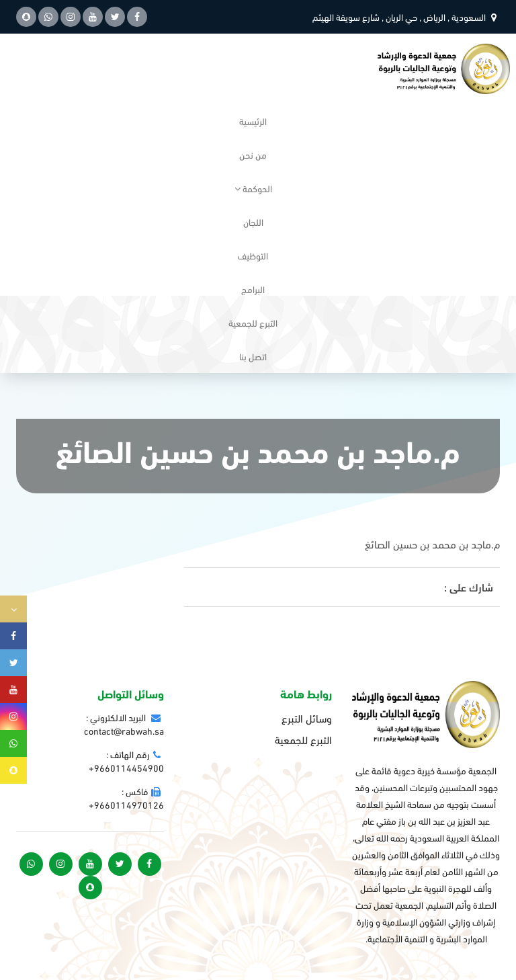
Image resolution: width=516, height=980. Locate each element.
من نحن (253, 154)
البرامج (253, 289)
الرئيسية (253, 121)
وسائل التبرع (307, 718)
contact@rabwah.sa (124, 730)
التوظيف (253, 255)
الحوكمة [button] (253, 188)
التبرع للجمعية (253, 322)
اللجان (253, 221)
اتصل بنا (253, 356)
